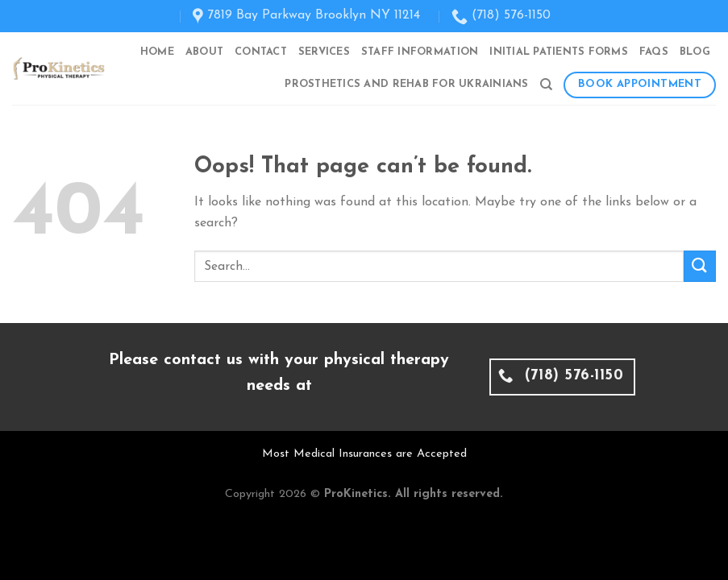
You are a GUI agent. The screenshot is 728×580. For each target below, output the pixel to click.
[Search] (546, 85)
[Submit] (700, 266)
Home (157, 52)
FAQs (654, 52)
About (204, 52)
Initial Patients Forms (559, 52)
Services (324, 52)
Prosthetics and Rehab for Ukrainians (406, 84)
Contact (261, 52)
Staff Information (420, 52)
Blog (695, 52)
